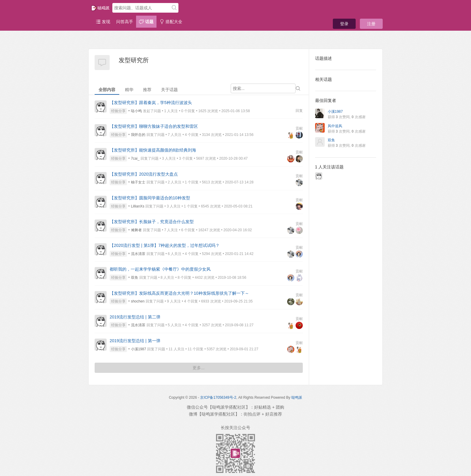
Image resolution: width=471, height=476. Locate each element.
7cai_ (135, 158)
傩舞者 (136, 230)
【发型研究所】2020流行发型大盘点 (144, 174)
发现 (103, 22)
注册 (371, 24)
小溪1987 (139, 349)
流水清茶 (138, 254)
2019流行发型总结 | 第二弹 (135, 317)
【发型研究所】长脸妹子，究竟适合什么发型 (152, 222)
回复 (299, 111)
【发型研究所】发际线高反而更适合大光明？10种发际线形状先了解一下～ (179, 293)
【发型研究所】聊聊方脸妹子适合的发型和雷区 (154, 126)
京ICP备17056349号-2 (218, 398)
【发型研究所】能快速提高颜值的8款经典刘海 (153, 150)
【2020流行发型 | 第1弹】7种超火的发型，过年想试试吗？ (165, 245)
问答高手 (125, 22)
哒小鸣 (136, 111)
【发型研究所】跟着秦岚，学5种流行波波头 (151, 103)
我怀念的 (138, 135)
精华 (129, 90)
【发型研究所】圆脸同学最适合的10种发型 (150, 198)
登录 (344, 24)
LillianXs (138, 206)
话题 (146, 22)
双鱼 (135, 278)
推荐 (147, 90)
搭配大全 (171, 22)
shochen (138, 301)
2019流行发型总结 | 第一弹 (135, 341)
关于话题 (169, 90)
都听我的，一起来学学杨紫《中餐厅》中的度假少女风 (160, 269)
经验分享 (118, 111)
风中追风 (335, 126)
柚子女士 (138, 182)
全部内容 (107, 90)
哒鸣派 (297, 398)
